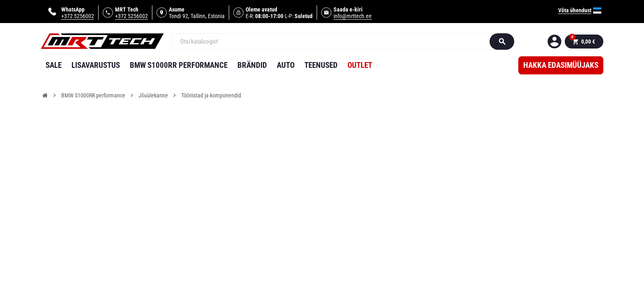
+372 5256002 (78, 16)
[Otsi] (335, 42)
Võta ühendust (575, 10)
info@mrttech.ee (353, 16)
